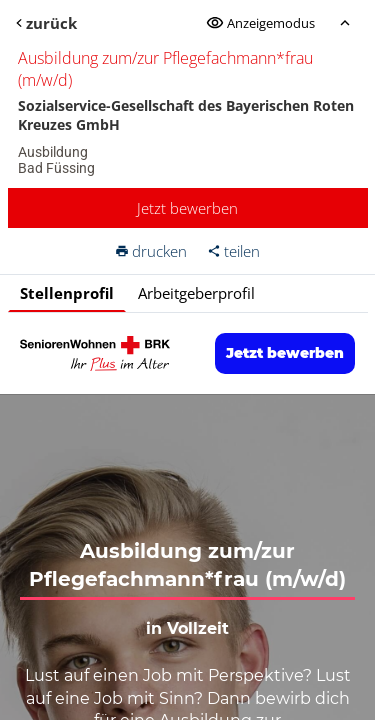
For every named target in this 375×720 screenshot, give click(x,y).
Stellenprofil (67, 293)
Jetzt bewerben (187, 208)
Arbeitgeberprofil (196, 293)
